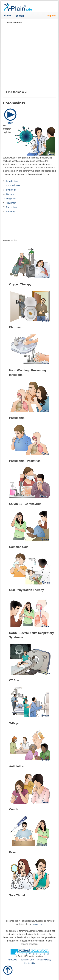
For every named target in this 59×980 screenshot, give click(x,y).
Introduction (12, 181)
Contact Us (29, 963)
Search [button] (20, 16)
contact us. (37, 924)
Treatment (11, 203)
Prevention (11, 207)
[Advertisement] (29, 54)
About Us (12, 960)
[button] (51, 91)
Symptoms (11, 190)
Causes (10, 194)
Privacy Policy (44, 960)
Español (52, 16)
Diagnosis (11, 199)
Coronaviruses (13, 185)
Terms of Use (27, 960)
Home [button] (7, 16)
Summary (11, 212)
